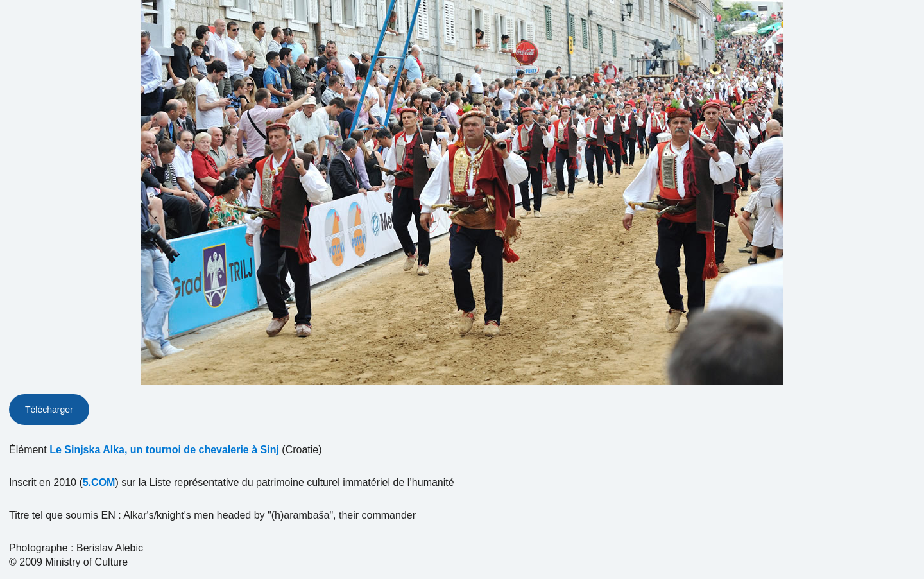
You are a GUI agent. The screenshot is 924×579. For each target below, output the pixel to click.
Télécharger (49, 410)
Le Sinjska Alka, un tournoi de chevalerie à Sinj (164, 450)
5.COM (99, 482)
